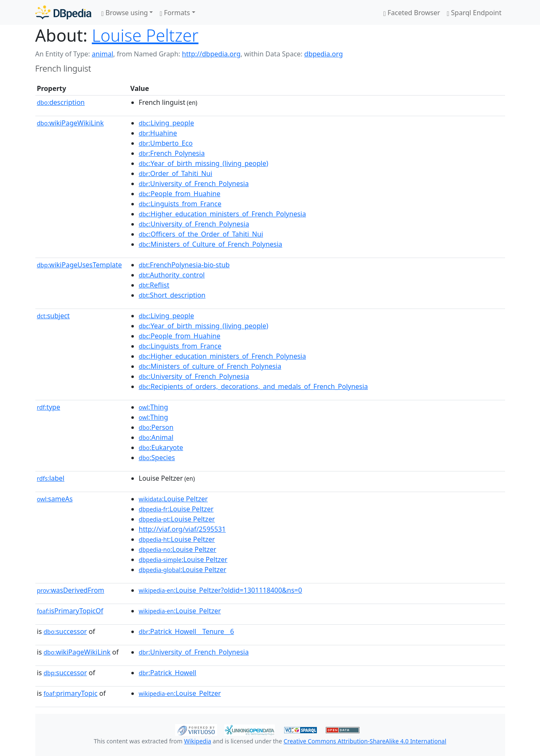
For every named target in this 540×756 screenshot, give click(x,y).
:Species (157, 458)
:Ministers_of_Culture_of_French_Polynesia (211, 244)
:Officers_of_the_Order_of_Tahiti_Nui (201, 234)
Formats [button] (175, 13)
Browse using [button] (125, 13)
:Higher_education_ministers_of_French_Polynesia (222, 214)
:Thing (154, 407)
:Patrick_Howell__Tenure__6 (186, 631)
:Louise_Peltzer (180, 611)
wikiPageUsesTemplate (80, 265)
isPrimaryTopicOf (70, 611)
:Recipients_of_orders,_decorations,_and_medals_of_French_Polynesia (254, 386)
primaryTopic (70, 693)
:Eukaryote (161, 447)
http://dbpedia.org (211, 54)
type (49, 407)
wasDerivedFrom (71, 590)
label (51, 478)
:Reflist (154, 285)
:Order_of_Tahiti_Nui (176, 173)
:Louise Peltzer (173, 499)
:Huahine (158, 133)
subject (53, 316)
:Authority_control (172, 275)
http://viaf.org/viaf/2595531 (182, 529)
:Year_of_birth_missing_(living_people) (204, 163)
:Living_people (166, 123)
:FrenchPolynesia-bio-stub (184, 265)
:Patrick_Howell (168, 673)
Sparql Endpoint (474, 13)
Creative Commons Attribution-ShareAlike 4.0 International (365, 741)
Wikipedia (197, 741)
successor (65, 631)
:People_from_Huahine (180, 194)
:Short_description (172, 295)
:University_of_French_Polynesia (194, 184)
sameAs (55, 499)
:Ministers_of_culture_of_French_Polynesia (210, 366)
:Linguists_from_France (180, 204)
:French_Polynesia (172, 153)
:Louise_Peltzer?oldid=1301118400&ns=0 (221, 590)
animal (102, 54)
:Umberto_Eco (166, 143)
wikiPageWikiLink (70, 123)
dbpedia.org (324, 54)
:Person (156, 427)
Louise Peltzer (145, 35)
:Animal (156, 437)
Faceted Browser (412, 13)
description (61, 102)
